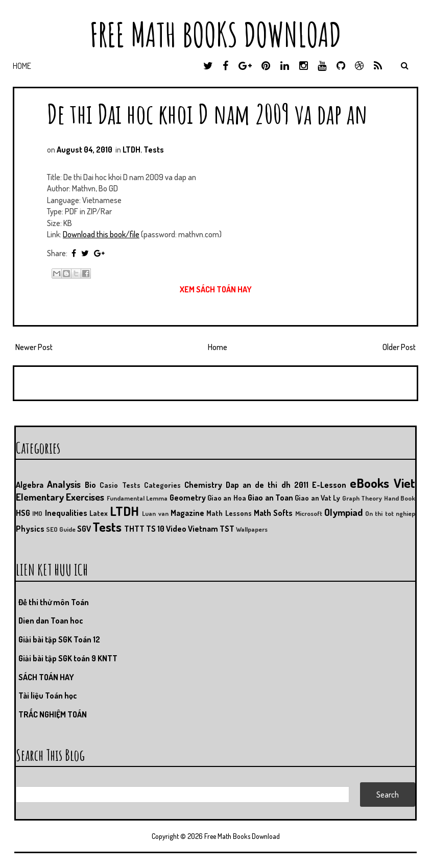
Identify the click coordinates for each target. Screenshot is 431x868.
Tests (154, 150)
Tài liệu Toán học (48, 696)
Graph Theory (362, 498)
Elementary (40, 497)
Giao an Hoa (227, 498)
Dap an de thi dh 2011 (267, 485)
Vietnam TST (211, 529)
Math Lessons (229, 513)
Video (176, 529)
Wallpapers (252, 529)
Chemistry (203, 485)
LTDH (131, 150)
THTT (134, 529)
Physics (30, 529)
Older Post (399, 347)
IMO (37, 513)
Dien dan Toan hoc (51, 621)
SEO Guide (61, 529)
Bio (90, 485)
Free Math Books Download (215, 34)
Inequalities (66, 513)
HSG (23, 513)
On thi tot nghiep (390, 513)
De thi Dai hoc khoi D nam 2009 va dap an (207, 114)
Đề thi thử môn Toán (54, 602)
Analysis (64, 484)
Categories (162, 485)
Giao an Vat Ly (317, 498)
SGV (84, 529)
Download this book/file (101, 234)
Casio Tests (120, 485)
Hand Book (400, 498)
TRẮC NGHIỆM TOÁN (53, 714)
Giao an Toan (270, 498)
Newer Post (34, 347)
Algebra (30, 485)
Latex (99, 513)
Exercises (85, 497)
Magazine (187, 513)
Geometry (188, 498)
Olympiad (343, 512)
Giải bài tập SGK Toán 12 (59, 639)
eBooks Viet (382, 483)
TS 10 (155, 529)
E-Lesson (329, 485)
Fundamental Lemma (137, 498)
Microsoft (309, 513)
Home (22, 66)
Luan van (155, 513)
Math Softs (273, 513)
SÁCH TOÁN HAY (46, 677)
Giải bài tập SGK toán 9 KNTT (68, 658)
